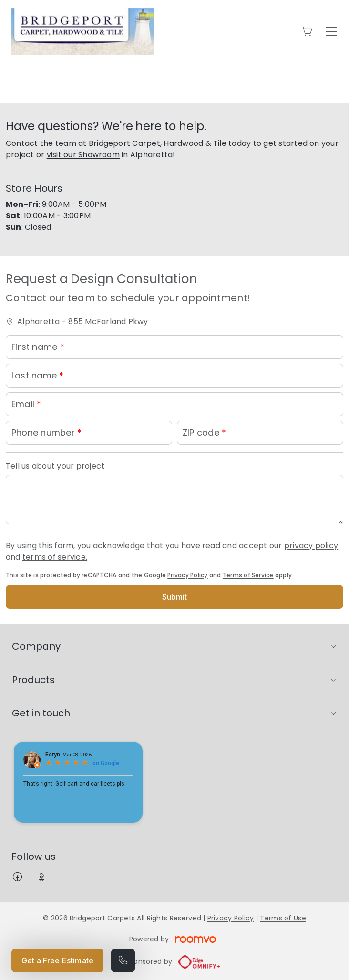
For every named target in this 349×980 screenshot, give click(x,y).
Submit (175, 597)
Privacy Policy (187, 575)
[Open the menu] (331, 31)
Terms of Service (248, 575)
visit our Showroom (83, 155)
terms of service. (55, 557)
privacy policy (311, 546)
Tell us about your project (55, 466)
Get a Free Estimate (57, 960)
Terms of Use (283, 918)
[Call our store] (123, 960)
